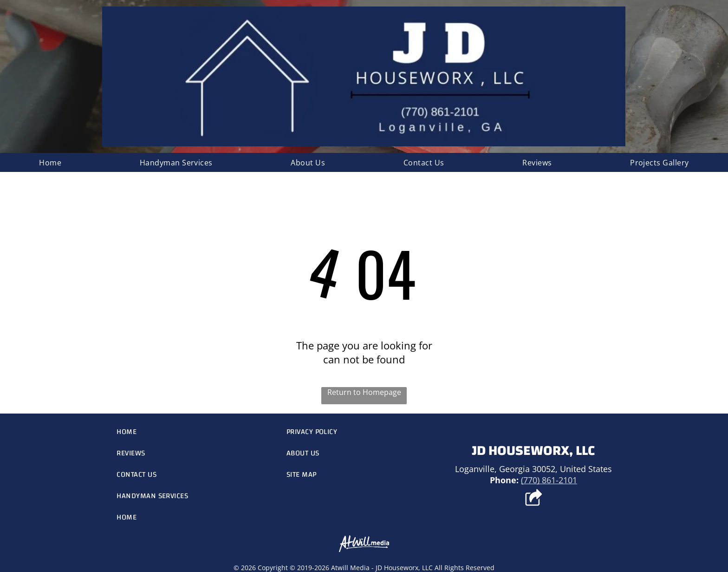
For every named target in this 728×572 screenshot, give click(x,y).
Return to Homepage (364, 392)
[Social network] (533, 499)
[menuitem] (50, 162)
